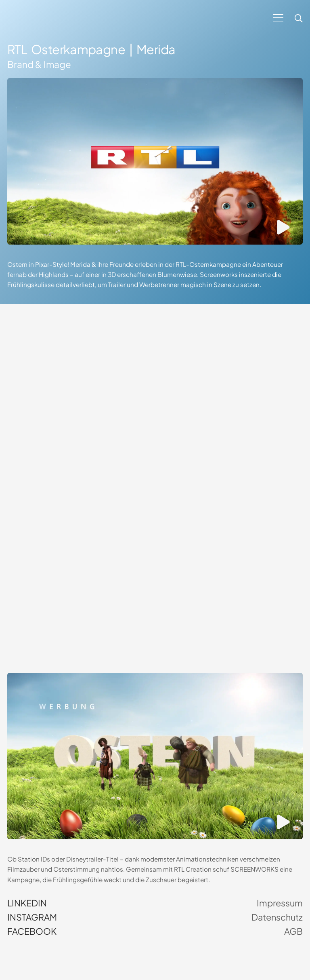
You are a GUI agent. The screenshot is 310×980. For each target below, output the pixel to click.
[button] (278, 18)
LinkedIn (27, 903)
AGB (293, 931)
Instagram (32, 917)
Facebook (32, 931)
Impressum (280, 903)
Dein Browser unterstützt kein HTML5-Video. (155, 393)
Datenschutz (277, 917)
